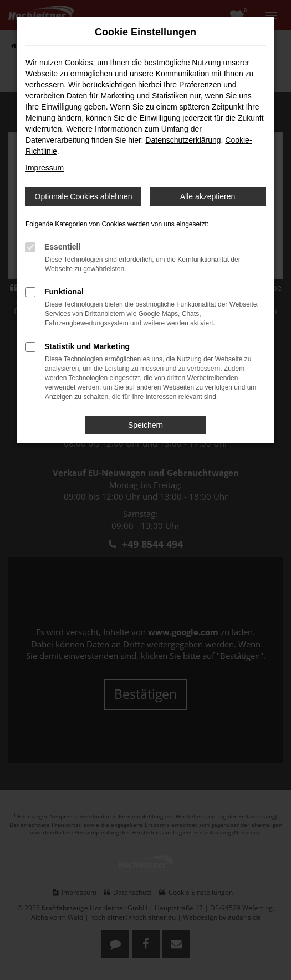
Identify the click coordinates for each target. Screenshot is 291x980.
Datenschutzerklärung (183, 140)
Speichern (145, 425)
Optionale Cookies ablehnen (84, 196)
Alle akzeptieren (208, 196)
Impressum (45, 168)
